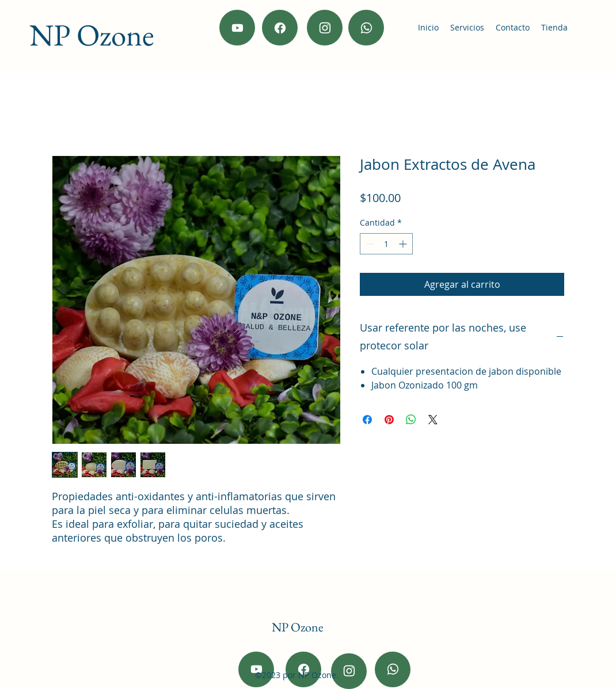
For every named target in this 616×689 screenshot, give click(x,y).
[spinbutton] (386, 244)
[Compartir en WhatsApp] (411, 420)
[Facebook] (280, 28)
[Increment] (404, 244)
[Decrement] (369, 244)
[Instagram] (325, 28)
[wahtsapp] (366, 28)
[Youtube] (237, 28)
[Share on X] (433, 420)
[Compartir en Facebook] (367, 420)
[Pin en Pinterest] (389, 420)
